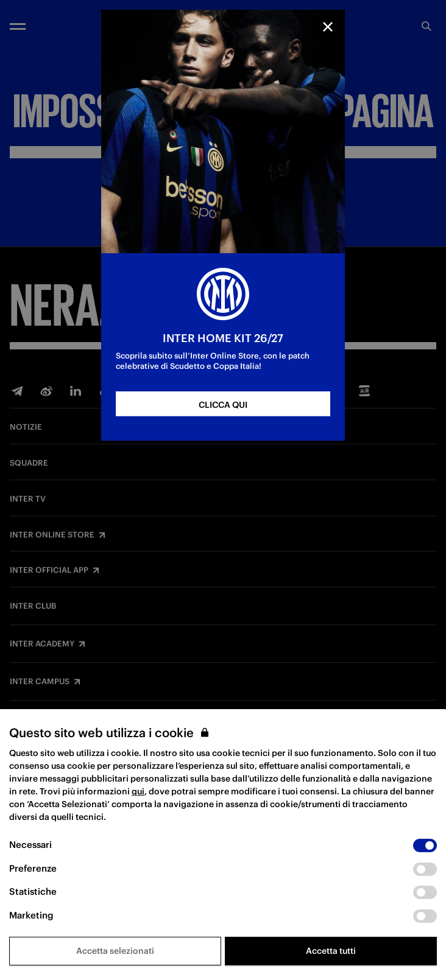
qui (138, 791)
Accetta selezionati (115, 951)
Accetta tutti (331, 951)
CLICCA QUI (223, 405)
